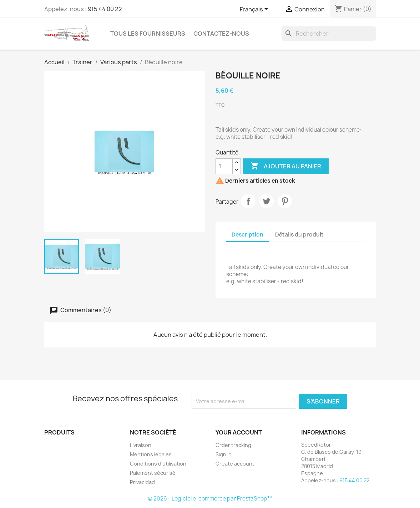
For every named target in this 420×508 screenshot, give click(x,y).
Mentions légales (151, 454)
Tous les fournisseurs (148, 34)
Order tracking (233, 445)
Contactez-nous (221, 34)
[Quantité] (224, 166)
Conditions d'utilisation (158, 464)
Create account (235, 464)
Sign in (224, 454)
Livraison (141, 445)
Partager (248, 201)
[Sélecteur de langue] (255, 10)
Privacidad (142, 482)
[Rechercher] (329, 34)
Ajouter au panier (286, 166)
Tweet (267, 201)
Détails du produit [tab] (299, 235)
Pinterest (285, 201)
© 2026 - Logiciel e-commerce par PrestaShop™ (210, 499)
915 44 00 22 (105, 9)
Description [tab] (247, 235)
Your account (239, 432)
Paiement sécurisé (153, 473)
